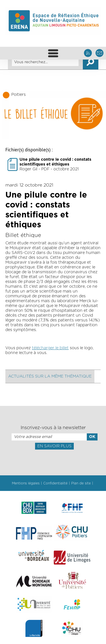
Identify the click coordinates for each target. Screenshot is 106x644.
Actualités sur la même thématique (50, 376)
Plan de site (81, 483)
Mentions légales (26, 483)
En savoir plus (54, 446)
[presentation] (53, 462)
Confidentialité (55, 483)
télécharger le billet (50, 348)
